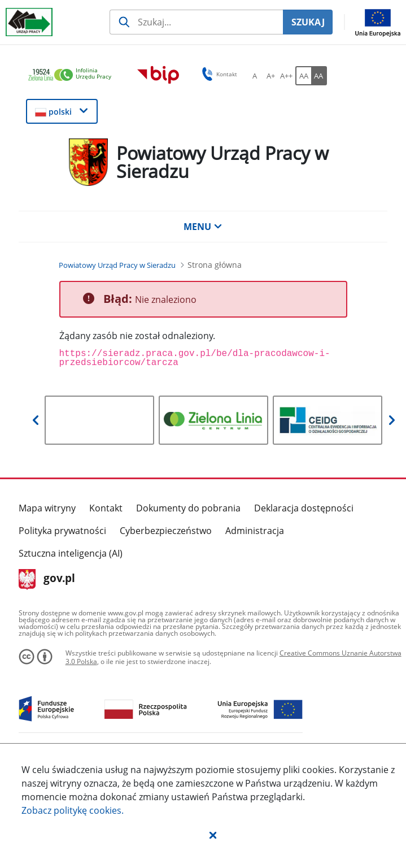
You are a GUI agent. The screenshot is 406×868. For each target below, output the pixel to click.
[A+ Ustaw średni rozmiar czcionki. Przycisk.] (270, 76)
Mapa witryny (47, 508)
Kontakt (106, 508)
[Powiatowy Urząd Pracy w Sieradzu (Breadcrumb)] (117, 265)
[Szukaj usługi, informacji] (196, 22)
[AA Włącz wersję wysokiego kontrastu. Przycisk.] (319, 76)
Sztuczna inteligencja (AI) (71, 553)
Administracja (255, 531)
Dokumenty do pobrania (188, 508)
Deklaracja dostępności (304, 508)
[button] (213, 835)
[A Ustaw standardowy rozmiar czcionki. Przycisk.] (255, 76)
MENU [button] (203, 227)
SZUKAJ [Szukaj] (308, 22)
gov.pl (47, 579)
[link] (73, 75)
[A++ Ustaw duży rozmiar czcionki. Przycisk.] (286, 76)
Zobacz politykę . (73, 810)
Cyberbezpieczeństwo (166, 531)
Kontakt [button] (218, 74)
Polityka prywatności (62, 531)
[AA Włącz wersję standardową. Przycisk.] (303, 76)
